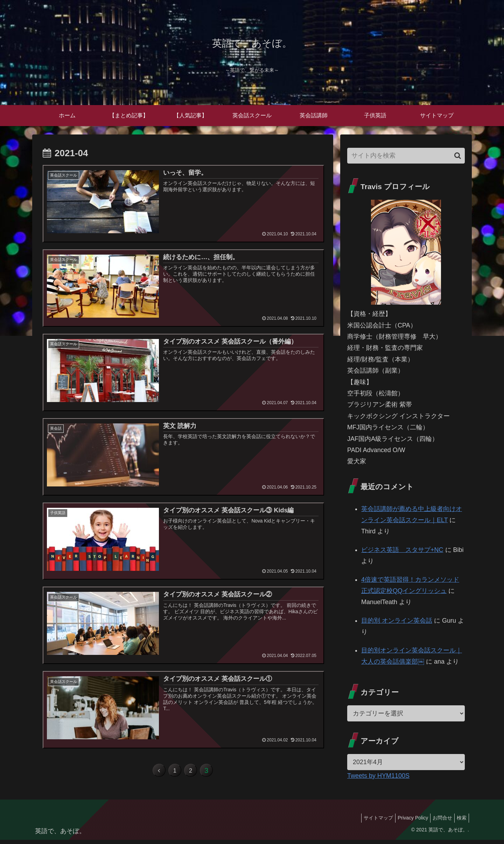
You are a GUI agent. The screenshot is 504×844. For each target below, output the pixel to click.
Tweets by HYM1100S (378, 776)
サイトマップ (369, 822)
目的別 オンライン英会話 (397, 621)
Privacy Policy (406, 822)
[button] (458, 156)
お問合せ (438, 822)
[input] (406, 156)
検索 (460, 822)
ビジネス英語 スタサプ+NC (402, 550)
